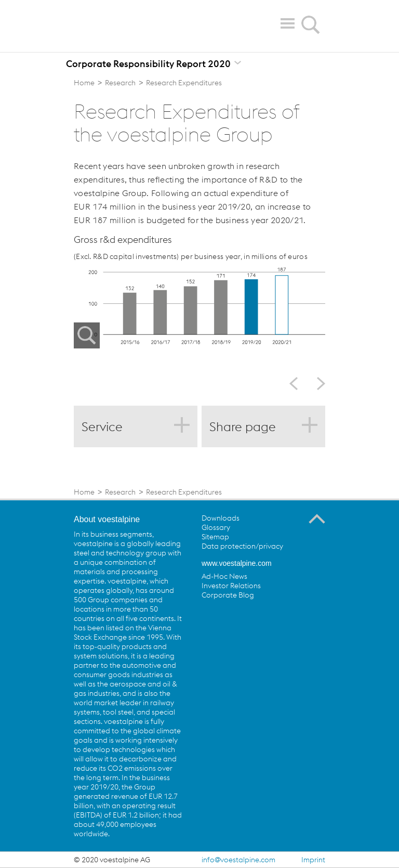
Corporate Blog (228, 595)
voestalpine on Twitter (231, 619)
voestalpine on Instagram (295, 619)
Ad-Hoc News (224, 576)
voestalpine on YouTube (252, 619)
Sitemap (215, 537)
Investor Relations (231, 586)
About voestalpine (107, 519)
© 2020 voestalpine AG (112, 860)
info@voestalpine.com (238, 860)
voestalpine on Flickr (274, 619)
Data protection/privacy (242, 546)
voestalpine (134, 25)
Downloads (221, 518)
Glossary (216, 527)
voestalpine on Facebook (210, 619)
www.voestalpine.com (237, 563)
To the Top (317, 519)
